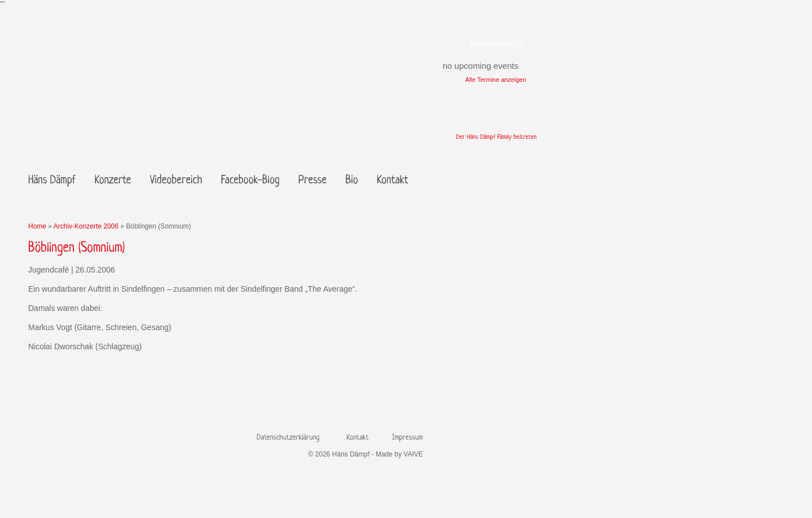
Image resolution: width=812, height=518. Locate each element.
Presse (312, 181)
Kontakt (392, 181)
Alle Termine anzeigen (496, 80)
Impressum (407, 438)
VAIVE (413, 454)
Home (37, 226)
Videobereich (176, 181)
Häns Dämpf (52, 181)
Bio (352, 181)
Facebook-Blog (250, 181)
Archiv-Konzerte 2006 (86, 226)
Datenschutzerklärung (288, 438)
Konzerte (113, 181)
